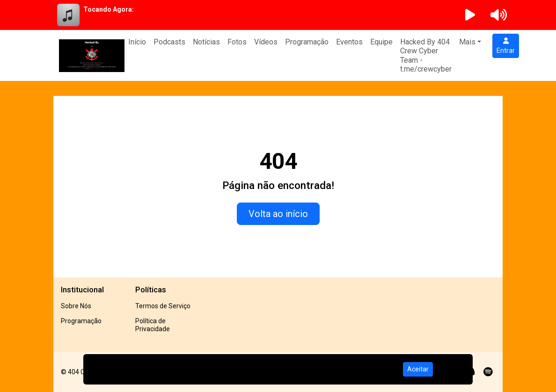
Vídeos (266, 42)
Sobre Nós (76, 306)
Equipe (381, 42)
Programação (307, 42)
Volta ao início (278, 214)
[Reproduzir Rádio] (470, 15)
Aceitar (418, 369)
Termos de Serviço (163, 306)
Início (137, 42)
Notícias (206, 42)
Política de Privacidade (153, 325)
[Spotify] (488, 372)
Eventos (349, 42)
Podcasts (169, 42)
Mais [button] (467, 42)
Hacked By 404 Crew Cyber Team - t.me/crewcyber (426, 55)
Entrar (506, 46)
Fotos (237, 42)
